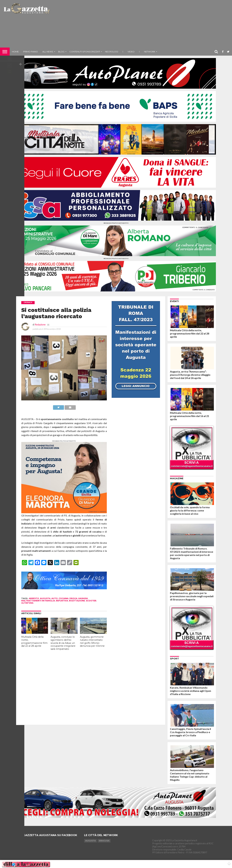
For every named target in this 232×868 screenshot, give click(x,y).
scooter (91, 601)
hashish (83, 598)
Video (131, 52)
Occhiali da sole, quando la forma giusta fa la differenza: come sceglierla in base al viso (190, 510)
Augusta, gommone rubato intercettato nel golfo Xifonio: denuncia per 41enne (92, 641)
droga (73, 598)
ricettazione (77, 601)
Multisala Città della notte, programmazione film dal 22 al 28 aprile (34, 641)
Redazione (40, 325)
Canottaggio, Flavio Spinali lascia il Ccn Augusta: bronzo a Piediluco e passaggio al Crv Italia (190, 732)
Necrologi (112, 52)
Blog (61, 52)
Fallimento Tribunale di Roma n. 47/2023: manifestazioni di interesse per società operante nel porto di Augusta (192, 553)
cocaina (64, 598)
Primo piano (31, 52)
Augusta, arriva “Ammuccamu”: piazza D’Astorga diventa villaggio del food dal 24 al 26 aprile (190, 375)
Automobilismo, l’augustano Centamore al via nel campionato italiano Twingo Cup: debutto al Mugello (190, 775)
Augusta (90, 841)
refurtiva (62, 601)
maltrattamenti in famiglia (38, 601)
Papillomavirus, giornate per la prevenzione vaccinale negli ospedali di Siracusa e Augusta (192, 596)
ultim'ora (27, 603)
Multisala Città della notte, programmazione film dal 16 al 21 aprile (190, 416)
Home (15, 52)
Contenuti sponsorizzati (85, 52)
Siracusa (104, 841)
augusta (45, 598)
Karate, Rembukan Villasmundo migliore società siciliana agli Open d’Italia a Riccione (191, 691)
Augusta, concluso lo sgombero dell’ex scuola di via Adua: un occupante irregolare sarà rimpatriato (63, 643)
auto (55, 598)
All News (48, 52)
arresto (34, 598)
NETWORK (150, 52)
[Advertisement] (141, 25)
